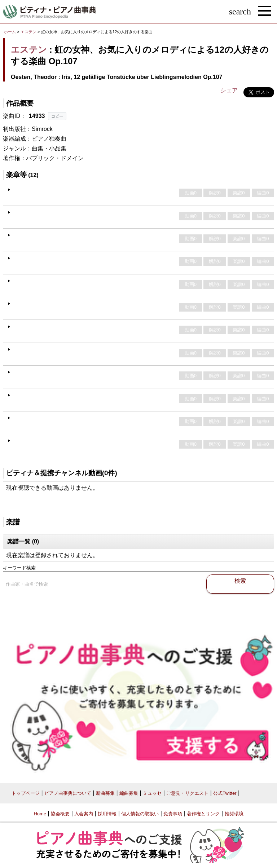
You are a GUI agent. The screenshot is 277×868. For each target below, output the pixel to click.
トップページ (26, 793)
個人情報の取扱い (140, 814)
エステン (28, 32)
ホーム (10, 32)
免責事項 (173, 814)
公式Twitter (225, 793)
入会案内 (84, 814)
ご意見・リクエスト (187, 793)
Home (40, 814)
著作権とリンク (203, 814)
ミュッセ (152, 793)
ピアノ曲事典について (68, 793)
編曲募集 (129, 793)
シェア (229, 90)
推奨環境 (234, 814)
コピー (57, 116)
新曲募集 (105, 793)
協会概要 (60, 814)
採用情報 (107, 814)
